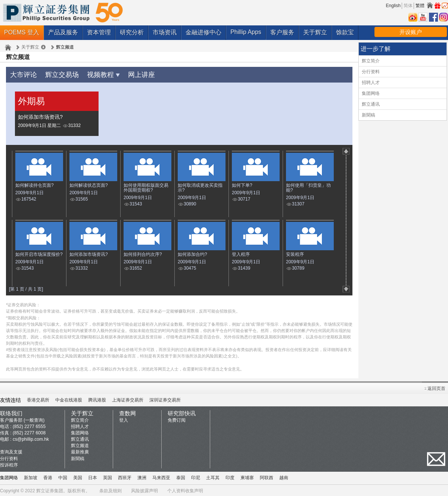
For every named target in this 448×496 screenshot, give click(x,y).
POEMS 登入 (22, 32)
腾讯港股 (97, 399)
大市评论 (22, 74)
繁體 (420, 6)
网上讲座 (130, 74)
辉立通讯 (371, 104)
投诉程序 (9, 464)
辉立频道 (80, 444)
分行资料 (371, 72)
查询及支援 (11, 451)
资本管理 (99, 32)
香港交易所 (38, 399)
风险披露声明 (144, 490)
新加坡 (31, 477)
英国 (108, 477)
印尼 (196, 477)
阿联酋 (267, 477)
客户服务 (282, 32)
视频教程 (95, 74)
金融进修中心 (203, 32)
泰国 (181, 477)
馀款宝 (345, 32)
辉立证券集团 (50, 490)
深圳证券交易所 (165, 399)
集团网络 (371, 93)
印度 (230, 477)
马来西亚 (161, 477)
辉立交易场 (57, 74)
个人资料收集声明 (185, 490)
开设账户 (411, 32)
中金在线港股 (69, 399)
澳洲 (142, 477)
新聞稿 (368, 115)
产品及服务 (63, 32)
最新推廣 (80, 451)
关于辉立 (315, 32)
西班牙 (125, 477)
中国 (63, 477)
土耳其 (213, 477)
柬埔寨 (247, 477)
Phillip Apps (246, 32)
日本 (93, 477)
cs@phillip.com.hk (31, 438)
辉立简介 (371, 61)
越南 (284, 477)
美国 (78, 477)
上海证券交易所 (128, 399)
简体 (408, 6)
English (393, 6)
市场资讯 (165, 32)
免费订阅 (177, 419)
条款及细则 (111, 490)
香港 (48, 477)
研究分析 (132, 32)
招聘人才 (371, 83)
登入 (124, 419)
